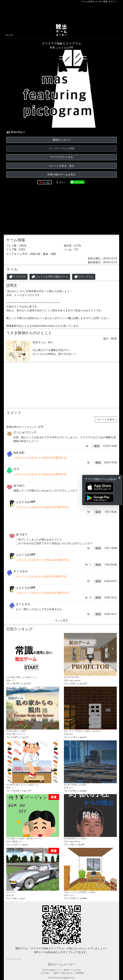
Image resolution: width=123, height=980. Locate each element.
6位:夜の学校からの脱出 (90, 763)
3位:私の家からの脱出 (33, 709)
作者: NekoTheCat (72, 842)
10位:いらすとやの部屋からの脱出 (90, 871)
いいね (46, 182)
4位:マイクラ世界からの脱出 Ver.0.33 (90, 709)
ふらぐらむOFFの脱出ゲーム (50, 277)
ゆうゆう (19, 485)
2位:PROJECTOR (90, 656)
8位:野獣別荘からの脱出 (90, 817)
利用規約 (80, 973)
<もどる (9, 35)
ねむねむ (19, 452)
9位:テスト (33, 871)
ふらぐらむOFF (26, 502)
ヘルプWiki (44, 973)
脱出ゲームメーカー (62, 964)
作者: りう (11, 680)
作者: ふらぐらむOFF (62, 48)
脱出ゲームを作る (72, 970)
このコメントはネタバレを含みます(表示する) (40, 458)
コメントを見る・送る (61, 166)
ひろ (16, 469)
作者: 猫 (10, 895)
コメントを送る (106, 419)
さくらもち (21, 571)
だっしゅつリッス (25, 432)
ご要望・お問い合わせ (62, 973)
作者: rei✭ (68, 734)
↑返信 (96, 446)
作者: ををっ (70, 895)
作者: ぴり (69, 788)
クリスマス (17, 277)
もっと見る (61, 620)
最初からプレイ (61, 140)
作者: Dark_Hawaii (72, 680)
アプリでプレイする (61, 157)
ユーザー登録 (101, 2)
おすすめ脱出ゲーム (52, 970)
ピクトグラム (84, 277)
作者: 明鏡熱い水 (14, 842)
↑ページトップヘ (14, 959)
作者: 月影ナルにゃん (16, 734)
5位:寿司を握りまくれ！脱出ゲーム (33, 763)
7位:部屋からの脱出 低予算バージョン (33, 817)
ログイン (113, 2)
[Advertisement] (61, 13)
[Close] (119, 478)
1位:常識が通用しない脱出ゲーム (33, 656)
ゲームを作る (88, 2)
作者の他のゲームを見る (61, 174)
